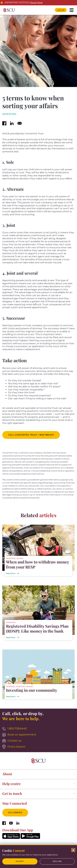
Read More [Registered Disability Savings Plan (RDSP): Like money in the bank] (11, 638)
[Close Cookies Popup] (73, 850)
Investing (9, 114)
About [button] (7, 774)
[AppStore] (11, 838)
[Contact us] (38, 741)
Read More (36, 3)
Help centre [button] (12, 784)
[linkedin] (12, 124)
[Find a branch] (38, 747)
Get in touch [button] (12, 794)
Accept (20, 861)
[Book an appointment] (38, 735)
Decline (57, 861)
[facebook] (4, 124)
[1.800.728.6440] (38, 729)
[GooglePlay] (30, 838)
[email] (20, 124)
